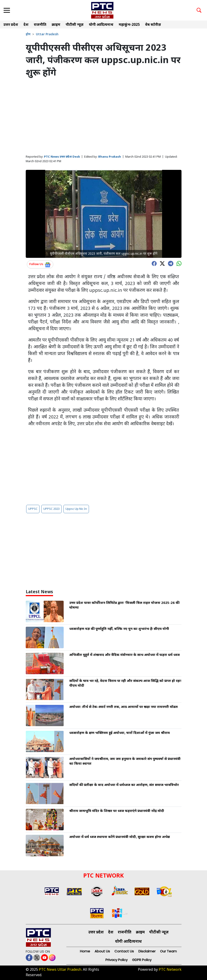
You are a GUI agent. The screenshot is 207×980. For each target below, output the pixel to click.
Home (85, 951)
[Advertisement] (104, 117)
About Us (102, 951)
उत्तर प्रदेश (11, 25)
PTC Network (170, 970)
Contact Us (124, 951)
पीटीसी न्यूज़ (75, 25)
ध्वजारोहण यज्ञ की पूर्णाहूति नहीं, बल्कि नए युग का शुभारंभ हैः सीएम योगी (119, 629)
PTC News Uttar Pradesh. (60, 970)
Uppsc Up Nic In (76, 509)
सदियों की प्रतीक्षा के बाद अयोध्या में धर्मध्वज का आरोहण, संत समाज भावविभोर (124, 785)
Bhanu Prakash (110, 157)
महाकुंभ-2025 (129, 25)
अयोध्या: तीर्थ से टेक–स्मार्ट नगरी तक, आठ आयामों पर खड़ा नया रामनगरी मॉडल (123, 707)
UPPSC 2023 (51, 509)
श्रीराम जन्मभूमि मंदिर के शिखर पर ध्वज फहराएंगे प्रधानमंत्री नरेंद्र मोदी (117, 811)
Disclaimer (147, 951)
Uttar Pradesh (47, 34)
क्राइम (56, 25)
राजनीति (40, 25)
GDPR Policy (142, 960)
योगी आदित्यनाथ (101, 25)
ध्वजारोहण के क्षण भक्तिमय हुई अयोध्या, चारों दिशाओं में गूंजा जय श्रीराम (120, 733)
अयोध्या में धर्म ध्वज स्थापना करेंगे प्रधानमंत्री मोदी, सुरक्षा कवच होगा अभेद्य (120, 837)
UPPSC (33, 509)
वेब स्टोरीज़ (153, 25)
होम (28, 34)
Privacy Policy (116, 960)
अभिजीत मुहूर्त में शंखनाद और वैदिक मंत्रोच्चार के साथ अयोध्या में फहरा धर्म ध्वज (124, 655)
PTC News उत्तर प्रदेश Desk (62, 157)
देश (26, 25)
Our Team (168, 951)
